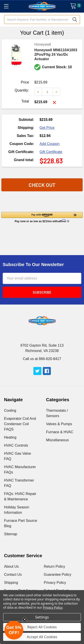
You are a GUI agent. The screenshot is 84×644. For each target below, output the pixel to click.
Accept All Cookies (42, 637)
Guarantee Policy (58, 575)
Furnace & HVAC (60, 432)
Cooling (10, 410)
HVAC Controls (16, 445)
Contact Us (13, 575)
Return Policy (55, 566)
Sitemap (11, 534)
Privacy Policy (55, 583)
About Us (11, 566)
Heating (10, 437)
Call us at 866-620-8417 (42, 359)
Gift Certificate (51, 152)
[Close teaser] (25, 619)
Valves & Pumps (59, 424)
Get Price (47, 128)
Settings (42, 617)
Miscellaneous (57, 440)
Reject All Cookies (42, 627)
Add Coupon (50, 144)
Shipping (11, 583)
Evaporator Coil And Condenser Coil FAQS (20, 424)
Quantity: (22, 90)
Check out (42, 185)
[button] (42, 217)
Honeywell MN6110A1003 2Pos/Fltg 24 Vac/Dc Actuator (56, 54)
